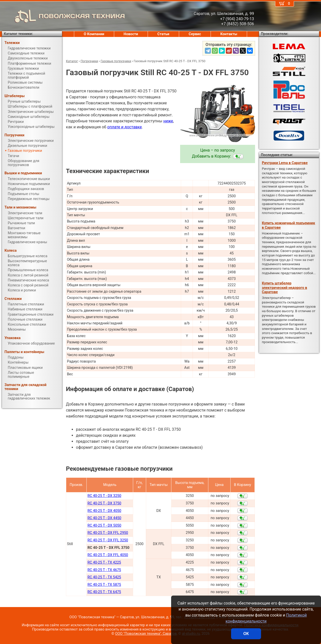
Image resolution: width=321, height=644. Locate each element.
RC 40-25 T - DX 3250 (104, 496)
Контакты (229, 34)
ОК (246, 634)
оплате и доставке (125, 127)
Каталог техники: (18, 34)
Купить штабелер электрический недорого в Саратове (284, 288)
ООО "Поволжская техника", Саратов (146, 634)
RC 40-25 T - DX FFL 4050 (108, 555)
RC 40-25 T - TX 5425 (104, 577)
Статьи (163, 34)
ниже (168, 121)
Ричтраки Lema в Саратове (285, 163)
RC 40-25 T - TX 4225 (104, 562)
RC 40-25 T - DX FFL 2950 (108, 533)
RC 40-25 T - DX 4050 (104, 511)
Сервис (195, 34)
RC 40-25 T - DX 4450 (104, 518)
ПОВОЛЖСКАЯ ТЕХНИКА (63, 16)
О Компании (94, 34)
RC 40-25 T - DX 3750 (104, 503)
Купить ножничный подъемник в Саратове (288, 225)
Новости (131, 34)
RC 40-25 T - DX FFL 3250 (108, 540)
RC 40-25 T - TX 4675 (104, 570)
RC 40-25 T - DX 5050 (104, 526)
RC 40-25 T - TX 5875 (104, 585)
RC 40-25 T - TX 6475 (104, 592)
